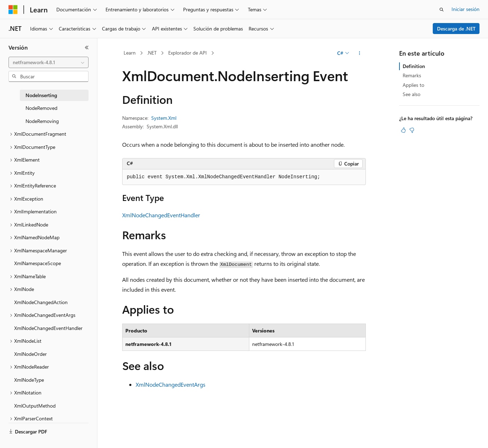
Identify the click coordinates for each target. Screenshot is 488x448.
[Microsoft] (13, 10)
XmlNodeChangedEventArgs (171, 384)
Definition (414, 66)
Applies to (413, 85)
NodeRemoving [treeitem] (42, 121)
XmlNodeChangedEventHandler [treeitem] (48, 328)
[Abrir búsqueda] (442, 10)
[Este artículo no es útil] (412, 130)
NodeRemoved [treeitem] (41, 108)
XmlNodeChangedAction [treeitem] (41, 302)
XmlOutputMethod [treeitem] (35, 406)
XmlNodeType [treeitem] (29, 380)
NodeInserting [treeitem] (41, 95)
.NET (152, 53)
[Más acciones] (360, 53)
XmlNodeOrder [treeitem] (30, 354)
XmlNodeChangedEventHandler (161, 215)
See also (412, 94)
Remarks (412, 75)
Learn (130, 53)
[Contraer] (87, 47)
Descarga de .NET (456, 29)
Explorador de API (188, 53)
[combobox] (49, 62)
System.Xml (164, 118)
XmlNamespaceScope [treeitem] (38, 263)
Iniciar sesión (466, 9)
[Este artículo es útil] (403, 130)
